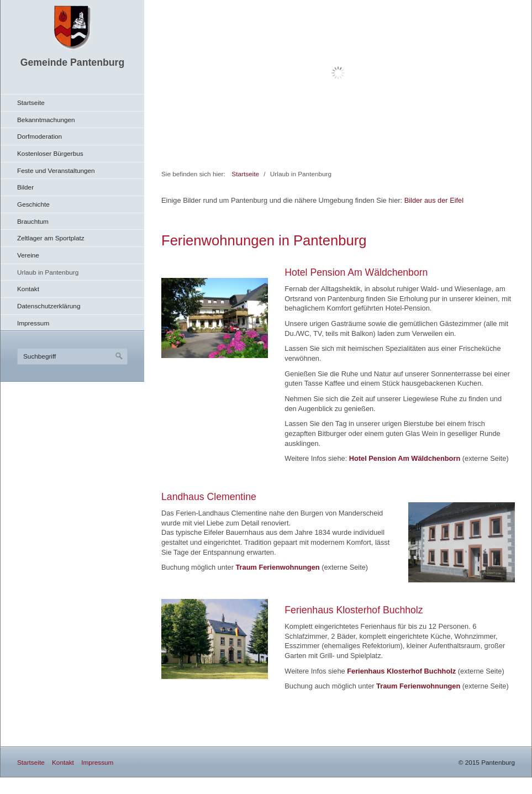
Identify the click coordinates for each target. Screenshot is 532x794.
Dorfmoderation (39, 136)
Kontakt (28, 289)
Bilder (25, 187)
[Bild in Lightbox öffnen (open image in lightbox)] (215, 318)
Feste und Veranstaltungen (56, 170)
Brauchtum (33, 221)
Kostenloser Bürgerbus (50, 153)
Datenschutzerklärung (49, 306)
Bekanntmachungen (46, 120)
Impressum (33, 323)
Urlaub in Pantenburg (48, 272)
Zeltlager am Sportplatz (51, 238)
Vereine (28, 255)
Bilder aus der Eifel (434, 200)
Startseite (31, 102)
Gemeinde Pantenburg (72, 62)
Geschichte (33, 204)
